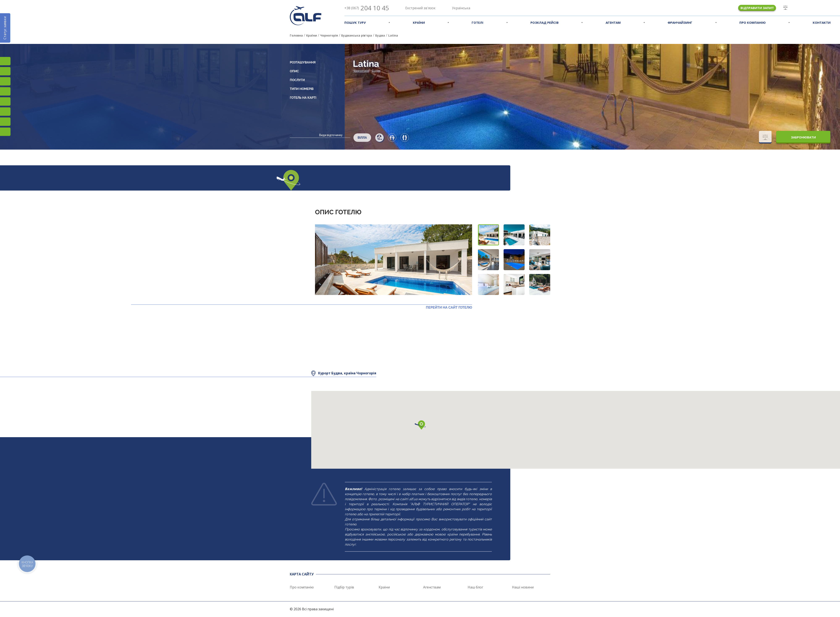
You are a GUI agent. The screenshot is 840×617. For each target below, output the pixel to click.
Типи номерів (302, 89)
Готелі (478, 22)
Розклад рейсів (545, 22)
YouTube (5, 91)
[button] (488, 235)
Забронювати (803, 137)
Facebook (5, 71)
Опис (294, 71)
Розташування (303, 62)
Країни (419, 22)
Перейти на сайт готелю (449, 307)
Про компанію (753, 22)
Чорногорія (361, 71)
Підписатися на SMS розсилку (5, 101)
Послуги (297, 80)
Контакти (822, 22)
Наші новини (523, 587)
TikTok (5, 81)
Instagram (5, 61)
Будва (376, 71)
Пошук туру (355, 22)
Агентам (613, 22)
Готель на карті (303, 98)
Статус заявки (5, 28)
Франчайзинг (680, 22)
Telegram (5, 132)
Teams (5, 122)
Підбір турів (344, 587)
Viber (5, 112)
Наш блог (475, 587)
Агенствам (432, 587)
